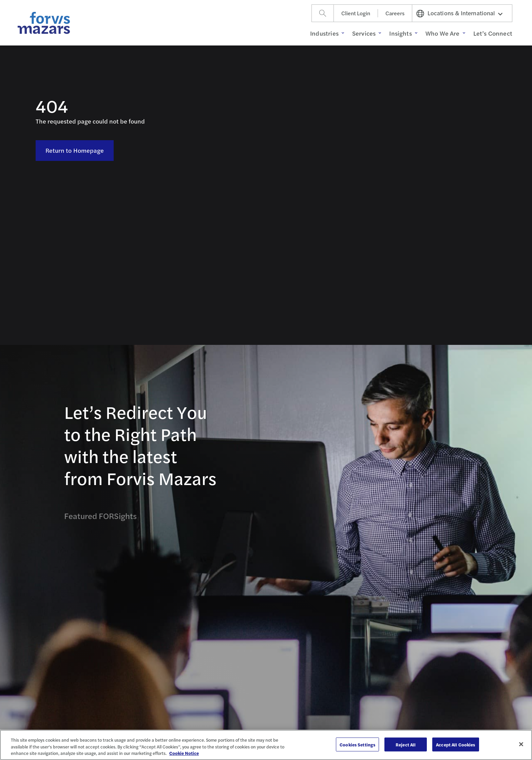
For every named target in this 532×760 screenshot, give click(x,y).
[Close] (521, 744)
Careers (395, 13)
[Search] (323, 13)
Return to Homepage (75, 150)
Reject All (406, 744)
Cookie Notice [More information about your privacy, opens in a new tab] (184, 753)
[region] (266, 745)
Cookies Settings (357, 744)
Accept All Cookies (455, 744)
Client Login (356, 13)
